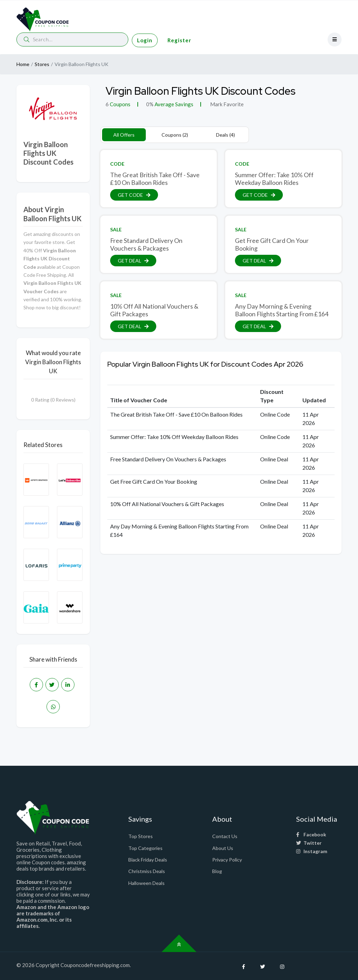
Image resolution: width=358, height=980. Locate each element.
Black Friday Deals (148, 860)
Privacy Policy (227, 860)
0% (150, 104)
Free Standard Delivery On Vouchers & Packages (146, 244)
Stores (42, 64)
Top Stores (141, 836)
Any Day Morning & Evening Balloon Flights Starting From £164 (282, 310)
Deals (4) (225, 135)
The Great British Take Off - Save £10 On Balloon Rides (155, 179)
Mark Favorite (226, 104)
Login (145, 40)
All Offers (124, 135)
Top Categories (145, 848)
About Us (223, 848)
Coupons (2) (175, 135)
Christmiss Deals (147, 871)
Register (179, 40)
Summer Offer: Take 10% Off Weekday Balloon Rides (274, 179)
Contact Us (225, 836)
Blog (217, 871)
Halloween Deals (146, 883)
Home (23, 64)
